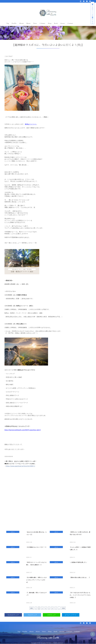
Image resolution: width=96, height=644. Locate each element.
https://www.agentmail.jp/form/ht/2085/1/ (21, 466)
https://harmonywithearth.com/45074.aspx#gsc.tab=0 (23, 430)
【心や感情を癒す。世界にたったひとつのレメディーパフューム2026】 (37, 580)
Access (63, 23)
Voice (35, 23)
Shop (50, 23)
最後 (63, 608)
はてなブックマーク (71, 615)
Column (42, 23)
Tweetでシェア (32, 615)
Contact (70, 23)
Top (8, 23)
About (21, 23)
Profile (14, 23)
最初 (32, 608)
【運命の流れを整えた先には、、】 (80, 577)
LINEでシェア (52, 615)
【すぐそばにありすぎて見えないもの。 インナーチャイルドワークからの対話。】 (80, 595)
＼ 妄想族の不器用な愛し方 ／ (79, 562)
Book (56, 23)
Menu (28, 23)
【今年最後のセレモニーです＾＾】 (37, 547)
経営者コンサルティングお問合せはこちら (93, 13)
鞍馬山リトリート (31, 124)
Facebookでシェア (13, 615)
